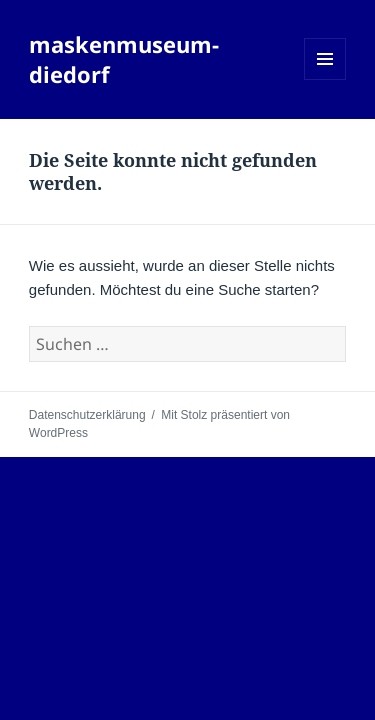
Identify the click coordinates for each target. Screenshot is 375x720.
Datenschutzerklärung (87, 415)
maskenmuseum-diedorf (124, 59)
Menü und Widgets (325, 79)
